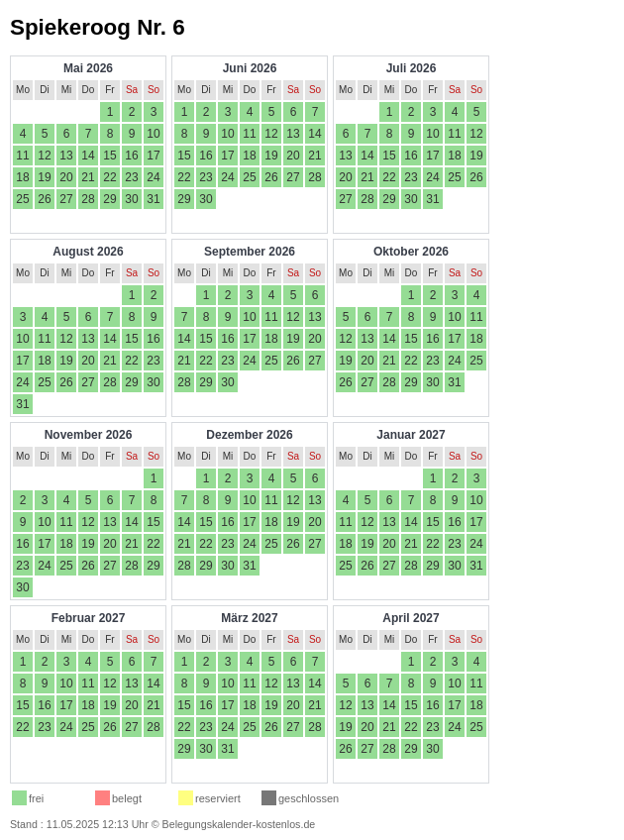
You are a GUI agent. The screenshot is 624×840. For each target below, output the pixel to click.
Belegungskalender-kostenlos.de (239, 824)
